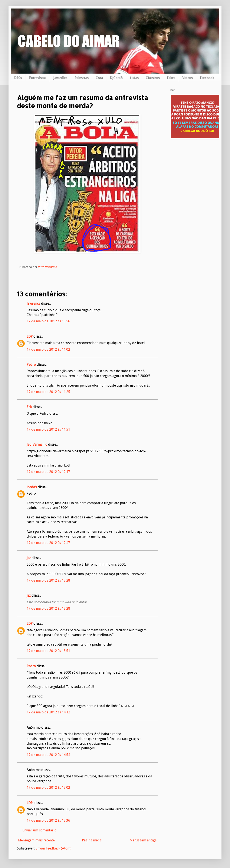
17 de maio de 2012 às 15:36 (48, 820)
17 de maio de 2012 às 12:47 (48, 543)
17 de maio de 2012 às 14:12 (48, 712)
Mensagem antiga (143, 840)
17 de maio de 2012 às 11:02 (48, 349)
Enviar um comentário (39, 830)
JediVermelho (37, 445)
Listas (134, 78)
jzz (29, 558)
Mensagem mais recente (36, 840)
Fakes (171, 78)
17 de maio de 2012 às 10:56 (48, 321)
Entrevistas (37, 78)
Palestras (81, 78)
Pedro (31, 365)
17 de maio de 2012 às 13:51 (48, 651)
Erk (29, 407)
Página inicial (92, 840)
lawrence (33, 304)
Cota (99, 78)
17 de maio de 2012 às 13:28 (48, 580)
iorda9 (32, 487)
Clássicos (153, 78)
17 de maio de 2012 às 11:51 (48, 429)
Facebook (207, 78)
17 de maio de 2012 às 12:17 (48, 472)
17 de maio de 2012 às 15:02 (48, 788)
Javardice (60, 78)
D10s (18, 78)
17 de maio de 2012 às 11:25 (48, 392)
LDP (30, 337)
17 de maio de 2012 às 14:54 (48, 755)
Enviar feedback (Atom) (53, 848)
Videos (187, 78)
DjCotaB (116, 78)
